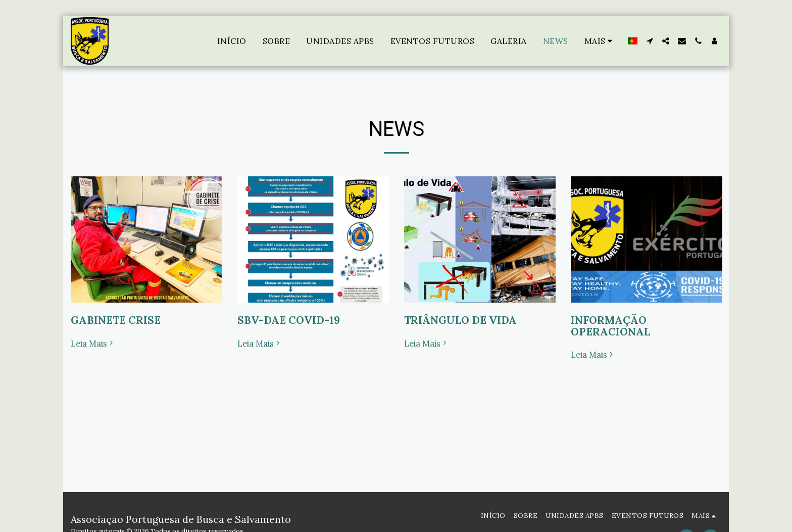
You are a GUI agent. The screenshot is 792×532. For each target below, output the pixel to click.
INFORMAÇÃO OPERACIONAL (610, 326)
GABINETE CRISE (116, 320)
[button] (650, 41)
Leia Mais (93, 344)
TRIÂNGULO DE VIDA (460, 320)
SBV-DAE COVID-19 (289, 320)
